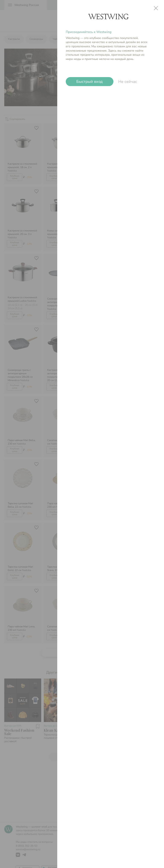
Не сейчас (128, 82)
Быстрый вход (90, 81)
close (156, 8)
